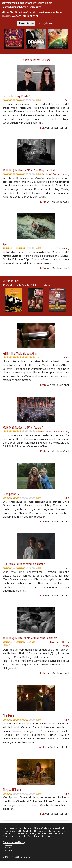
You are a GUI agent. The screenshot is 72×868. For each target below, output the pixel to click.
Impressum (8, 845)
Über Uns (7, 850)
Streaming (63, 248)
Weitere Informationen (25, 16)
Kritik (42, 128)
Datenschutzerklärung (14, 843)
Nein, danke (46, 23)
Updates (7, 848)
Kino (67, 100)
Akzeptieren (26, 23)
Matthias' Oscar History (55, 174)
